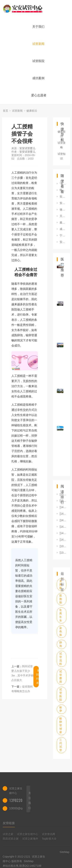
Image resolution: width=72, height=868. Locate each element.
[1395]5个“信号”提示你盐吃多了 (63, 546)
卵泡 (61, 644)
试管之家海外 (30, 839)
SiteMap (29, 861)
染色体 (61, 631)
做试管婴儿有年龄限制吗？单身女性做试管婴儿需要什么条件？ (63, 210)
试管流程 (61, 659)
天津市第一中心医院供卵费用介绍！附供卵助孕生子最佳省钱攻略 (63, 216)
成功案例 (38, 78)
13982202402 (20, 800)
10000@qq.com (20, 808)
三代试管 (61, 745)
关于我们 (38, 27)
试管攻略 (62, 145)
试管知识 (62, 156)
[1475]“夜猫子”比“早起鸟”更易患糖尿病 (63, 514)
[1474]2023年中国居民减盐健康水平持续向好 (63, 520)
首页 (39, 9)
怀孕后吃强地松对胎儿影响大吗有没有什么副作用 (63, 190)
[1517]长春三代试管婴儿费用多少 (63, 501)
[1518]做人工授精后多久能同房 (63, 494)
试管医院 (38, 61)
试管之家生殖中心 (28, 834)
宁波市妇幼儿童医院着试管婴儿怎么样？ (63, 235)
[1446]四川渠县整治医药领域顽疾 (63, 533)
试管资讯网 (48, 834)
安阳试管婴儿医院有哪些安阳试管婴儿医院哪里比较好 (63, 203)
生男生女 (61, 615)
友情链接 (9, 823)
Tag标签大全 (49, 839)
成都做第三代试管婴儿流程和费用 (63, 229)
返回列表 (37, 677)
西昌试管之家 (11, 839)
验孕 (61, 709)
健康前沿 (32, 111)
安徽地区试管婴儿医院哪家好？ (63, 197)
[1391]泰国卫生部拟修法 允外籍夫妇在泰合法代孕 (63, 553)
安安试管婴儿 (27, 148)
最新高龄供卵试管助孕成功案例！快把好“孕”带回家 (63, 222)
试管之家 (8, 834)
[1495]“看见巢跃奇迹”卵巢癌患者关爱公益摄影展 (63, 507)
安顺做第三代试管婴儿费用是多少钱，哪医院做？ (63, 242)
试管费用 (61, 677)
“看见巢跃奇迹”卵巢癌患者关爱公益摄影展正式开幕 (63, 184)
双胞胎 (61, 599)
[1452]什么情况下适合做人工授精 (63, 527)
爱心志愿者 (39, 95)
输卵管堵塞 (61, 725)
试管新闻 (38, 44)
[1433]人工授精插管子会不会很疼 (63, 540)
